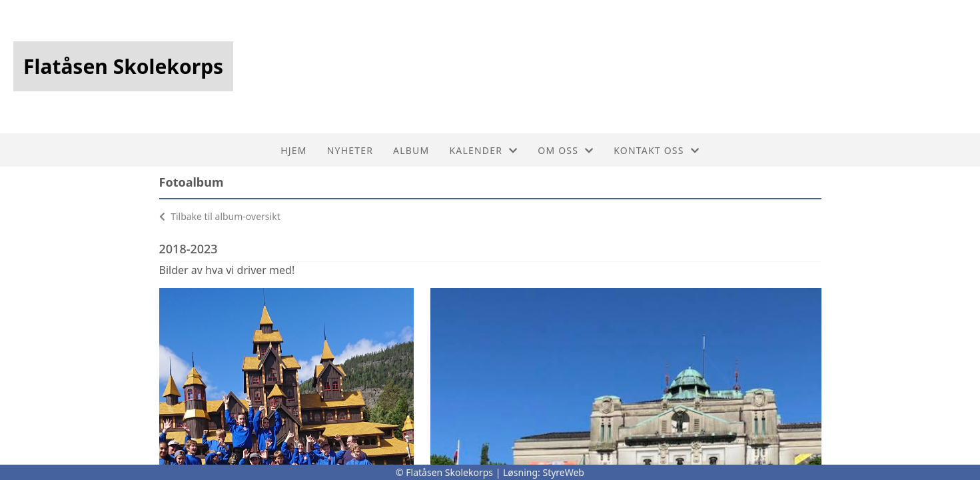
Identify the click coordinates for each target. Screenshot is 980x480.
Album (411, 150)
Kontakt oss (657, 150)
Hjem (293, 150)
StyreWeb (563, 472)
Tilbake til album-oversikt (220, 216)
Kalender (483, 150)
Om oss (566, 150)
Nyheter (350, 150)
